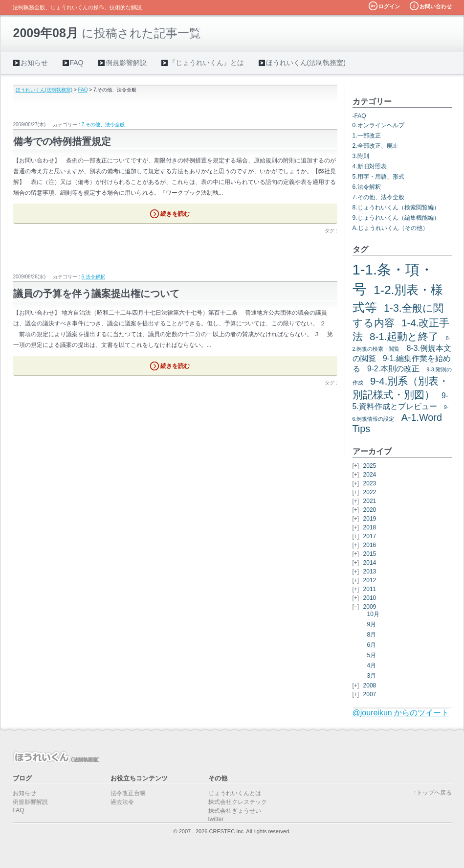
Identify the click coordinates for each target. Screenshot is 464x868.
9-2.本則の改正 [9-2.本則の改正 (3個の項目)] (393, 369)
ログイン (389, 6)
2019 (370, 519)
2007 (370, 694)
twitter (216, 819)
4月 (372, 665)
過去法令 (122, 802)
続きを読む (175, 214)
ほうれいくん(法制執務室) (306, 63)
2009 (370, 607)
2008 (370, 685)
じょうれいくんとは (235, 793)
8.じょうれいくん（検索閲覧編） (396, 207)
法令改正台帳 (128, 793)
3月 (372, 676)
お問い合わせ (436, 6)
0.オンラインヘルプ (378, 125)
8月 (372, 635)
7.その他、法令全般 (103, 125)
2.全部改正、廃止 (376, 146)
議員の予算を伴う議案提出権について (96, 294)
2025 (370, 466)
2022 (370, 492)
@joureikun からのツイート (401, 713)
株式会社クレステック (238, 802)
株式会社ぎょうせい (235, 811)
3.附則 (361, 156)
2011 (370, 589)
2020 (370, 510)
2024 (370, 475)
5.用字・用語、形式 (378, 177)
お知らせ (34, 63)
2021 (370, 501)
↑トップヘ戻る (433, 793)
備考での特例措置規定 (62, 141)
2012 (370, 580)
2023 (370, 483)
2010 (370, 598)
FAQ (77, 63)
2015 (370, 554)
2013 (370, 571)
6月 (372, 645)
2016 (370, 545)
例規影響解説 (126, 63)
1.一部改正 (367, 136)
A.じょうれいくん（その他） (390, 228)
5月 (372, 655)
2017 (370, 536)
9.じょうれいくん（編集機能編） (396, 218)
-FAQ (359, 116)
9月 (372, 624)
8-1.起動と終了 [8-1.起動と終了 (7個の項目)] (404, 336)
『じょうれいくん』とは (206, 63)
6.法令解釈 (93, 277)
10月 (373, 614)
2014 (370, 563)
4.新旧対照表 (370, 166)
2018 (370, 527)
